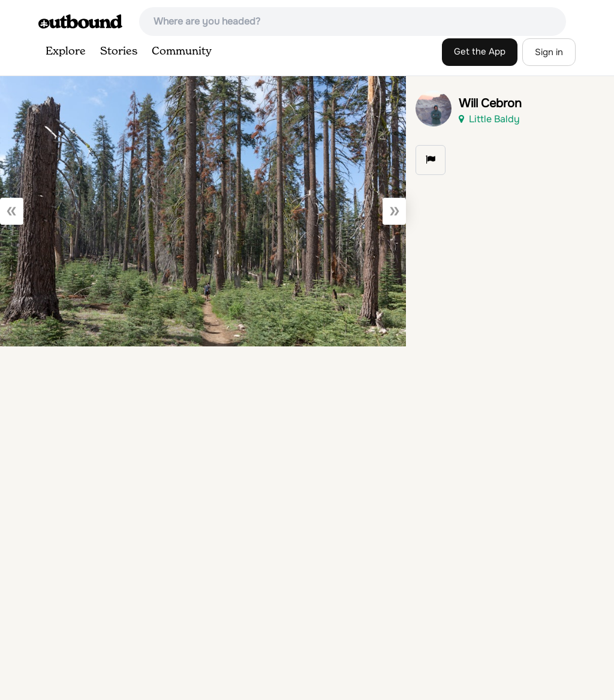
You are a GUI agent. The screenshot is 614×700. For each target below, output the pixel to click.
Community (182, 52)
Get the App (480, 52)
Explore (66, 52)
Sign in (549, 52)
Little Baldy (489, 119)
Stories (119, 52)
